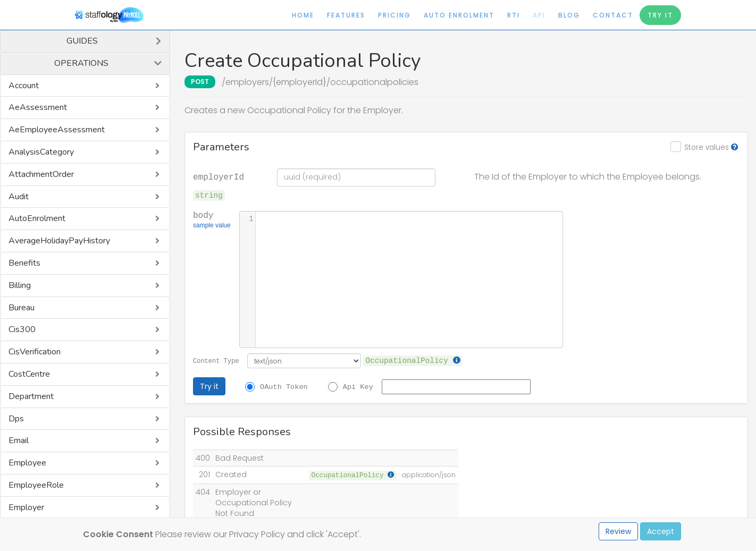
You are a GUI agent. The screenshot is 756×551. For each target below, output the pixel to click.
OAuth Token (284, 386)
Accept (661, 531)
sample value (212, 226)
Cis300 (22, 329)
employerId (219, 176)
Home (303, 15)
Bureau (22, 308)
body (212, 221)
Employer (26, 507)
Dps (16, 419)
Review (618, 531)
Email (19, 440)
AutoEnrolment (37, 218)
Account (24, 86)
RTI (514, 15)
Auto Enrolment (459, 15)
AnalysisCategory (41, 152)
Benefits (24, 263)
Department (31, 396)
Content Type (216, 361)
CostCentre (29, 374)
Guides (82, 41)
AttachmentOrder (41, 174)
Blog (569, 15)
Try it (209, 386)
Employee (27, 463)
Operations (81, 63)
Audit (19, 197)
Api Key (358, 386)
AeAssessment (38, 107)
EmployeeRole (36, 485)
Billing (20, 285)
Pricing (394, 15)
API (539, 15)
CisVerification (35, 352)
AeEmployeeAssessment (57, 130)
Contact (613, 15)
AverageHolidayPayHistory (59, 241)
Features (346, 15)
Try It (660, 15)
